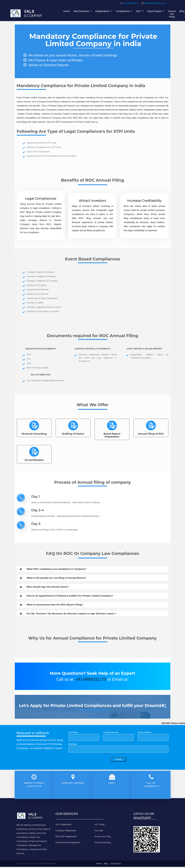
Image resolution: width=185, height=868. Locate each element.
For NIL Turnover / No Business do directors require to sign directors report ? (68, 614)
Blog (182, 11)
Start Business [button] (82, 11)
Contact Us (115, 864)
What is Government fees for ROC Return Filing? (51, 605)
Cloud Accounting (103, 842)
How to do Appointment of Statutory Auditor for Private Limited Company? (66, 596)
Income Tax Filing (172, 14)
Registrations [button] (103, 11)
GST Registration (64, 824)
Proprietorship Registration (68, 842)
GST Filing (99, 824)
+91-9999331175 (131, 3)
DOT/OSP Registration (66, 836)
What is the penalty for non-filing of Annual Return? (53, 578)
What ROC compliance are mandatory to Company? (53, 569)
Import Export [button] (155, 11)
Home (67, 11)
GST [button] (139, 11)
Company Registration (66, 830)
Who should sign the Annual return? (44, 587)
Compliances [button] (123, 11)
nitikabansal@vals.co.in (155, 3)
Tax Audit (99, 830)
